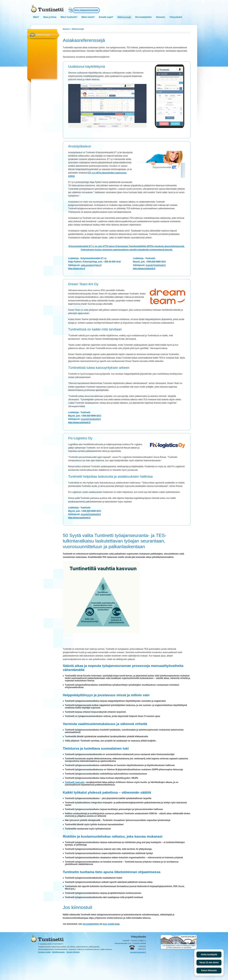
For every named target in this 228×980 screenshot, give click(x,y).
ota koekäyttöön (91, 924)
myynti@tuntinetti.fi (156, 265)
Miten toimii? (88, 17)
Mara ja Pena (50, 17)
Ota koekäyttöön (143, 17)
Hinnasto (160, 17)
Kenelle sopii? (106, 17)
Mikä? (36, 17)
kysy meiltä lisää (111, 924)
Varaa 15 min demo (209, 963)
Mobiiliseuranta (58, 952)
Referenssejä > (43, 35)
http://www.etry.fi (77, 269)
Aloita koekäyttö (209, 955)
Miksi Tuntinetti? (69, 17)
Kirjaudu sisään (44, 952)
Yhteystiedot (176, 17)
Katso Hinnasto (209, 970)
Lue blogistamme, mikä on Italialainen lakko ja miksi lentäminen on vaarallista (179, 946)
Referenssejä (124, 17)
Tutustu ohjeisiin (73, 952)
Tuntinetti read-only (75, 782)
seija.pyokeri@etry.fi (91, 265)
